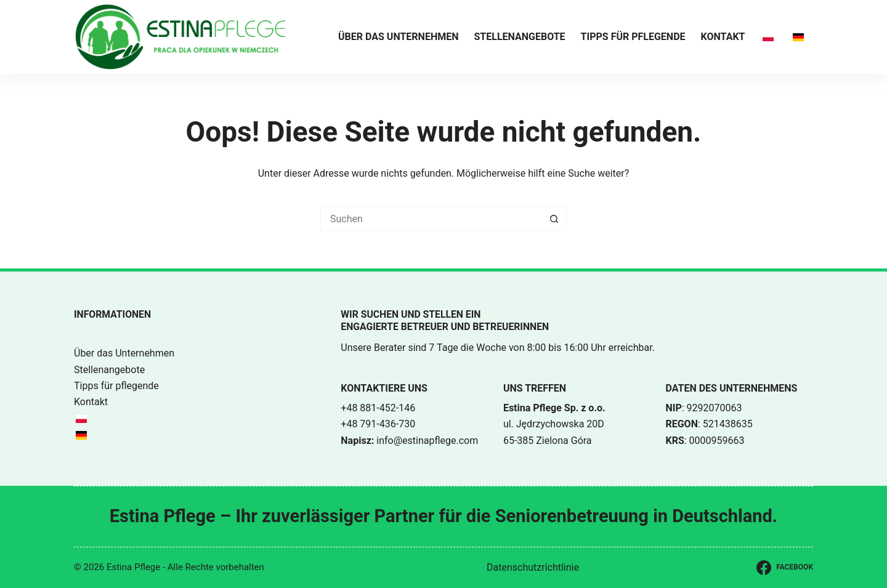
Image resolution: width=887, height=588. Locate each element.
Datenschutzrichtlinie (533, 567)
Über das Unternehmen (398, 37)
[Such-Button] (554, 219)
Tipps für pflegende (633, 37)
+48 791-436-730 (378, 424)
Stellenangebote (520, 37)
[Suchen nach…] (431, 219)
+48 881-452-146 (378, 408)
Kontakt (723, 37)
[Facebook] (785, 568)
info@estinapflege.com (427, 441)
